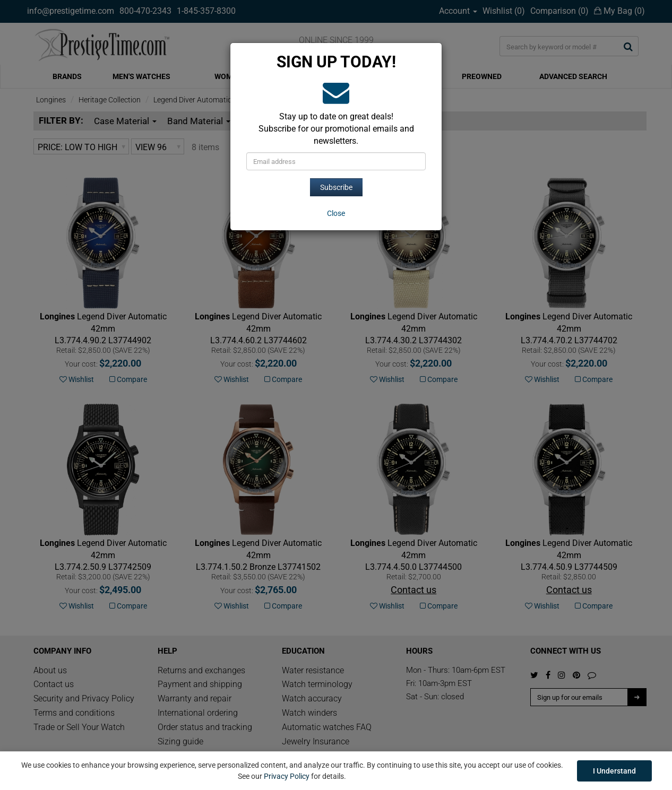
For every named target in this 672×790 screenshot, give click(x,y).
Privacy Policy (287, 776)
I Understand (614, 771)
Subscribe (336, 187)
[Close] (336, 213)
